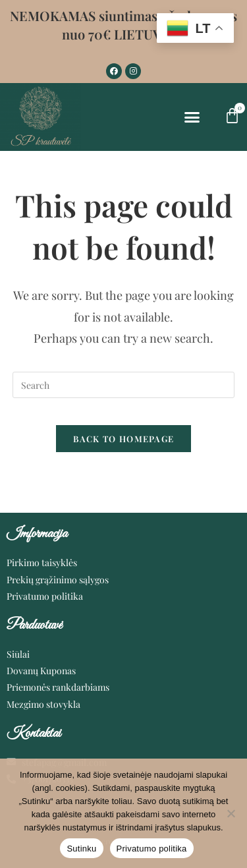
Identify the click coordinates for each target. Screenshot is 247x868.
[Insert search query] (124, 385)
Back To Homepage (124, 439)
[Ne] (231, 813)
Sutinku (81, 849)
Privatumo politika (152, 849)
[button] (192, 117)
